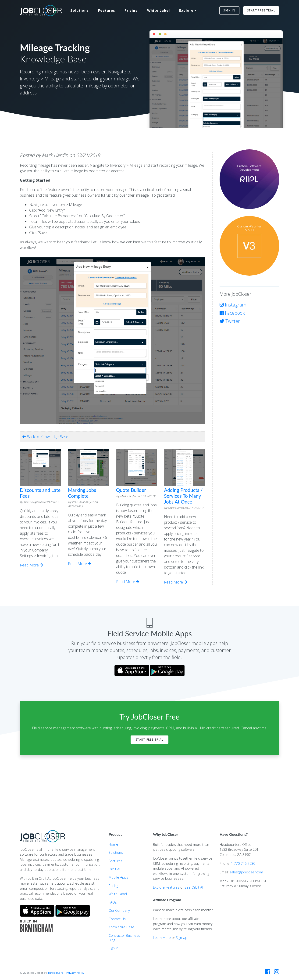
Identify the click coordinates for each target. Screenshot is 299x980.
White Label (158, 10)
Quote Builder (131, 490)
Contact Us (117, 919)
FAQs (113, 902)
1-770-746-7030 (243, 863)
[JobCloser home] (41, 11)
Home (113, 844)
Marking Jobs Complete (82, 493)
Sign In (113, 948)
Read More (31, 565)
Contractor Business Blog (124, 938)
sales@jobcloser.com (246, 872)
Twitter (230, 321)
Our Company (119, 910)
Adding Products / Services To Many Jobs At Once (183, 496)
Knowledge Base (121, 927)
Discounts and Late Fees (40, 493)
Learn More (162, 938)
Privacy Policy (75, 973)
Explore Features (166, 887)
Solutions (80, 10)
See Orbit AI (194, 887)
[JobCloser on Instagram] (277, 972)
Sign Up (182, 938)
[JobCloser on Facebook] (268, 972)
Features (107, 10)
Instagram (233, 305)
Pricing (131, 10)
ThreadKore (55, 973)
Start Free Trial (149, 740)
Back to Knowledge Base (45, 437)
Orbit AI (114, 869)
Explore (186, 10)
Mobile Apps (118, 877)
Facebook (232, 313)
